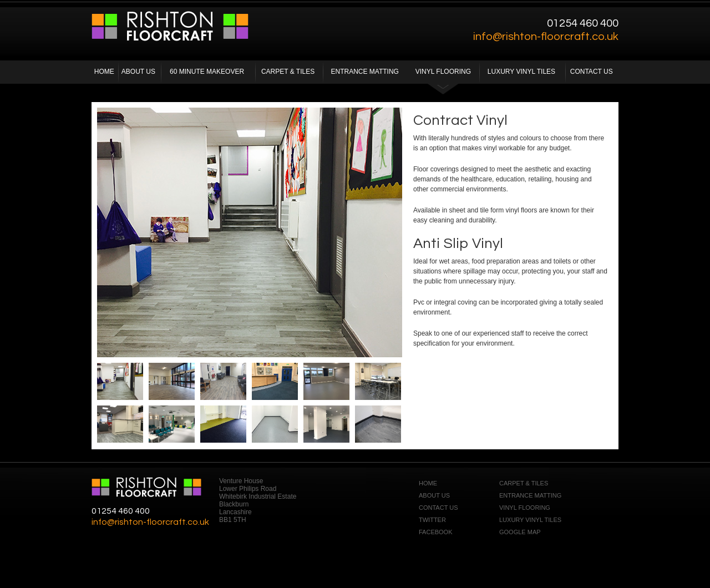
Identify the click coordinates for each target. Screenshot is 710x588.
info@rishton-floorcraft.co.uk (546, 37)
